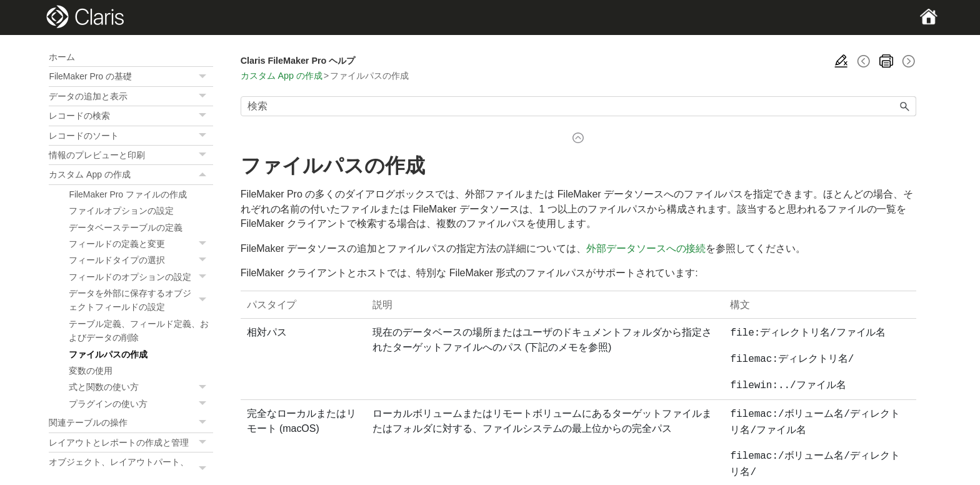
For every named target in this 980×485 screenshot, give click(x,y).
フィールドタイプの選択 (141, 260)
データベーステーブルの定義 (126, 227)
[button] (204, 76)
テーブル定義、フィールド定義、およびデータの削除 (138, 331)
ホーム (62, 57)
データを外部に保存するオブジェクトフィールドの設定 (141, 300)
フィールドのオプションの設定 (141, 277)
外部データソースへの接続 (646, 248)
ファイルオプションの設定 (121, 211)
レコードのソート (131, 136)
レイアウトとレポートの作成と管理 (131, 442)
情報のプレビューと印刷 (131, 155)
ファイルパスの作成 (108, 354)
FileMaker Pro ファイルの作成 (127, 194)
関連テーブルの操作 (131, 422)
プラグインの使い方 (141, 404)
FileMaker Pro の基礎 (131, 76)
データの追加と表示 (131, 96)
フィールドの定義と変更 (141, 244)
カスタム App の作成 (131, 174)
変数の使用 (91, 371)
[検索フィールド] (578, 106)
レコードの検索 (131, 116)
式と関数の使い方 (141, 387)
